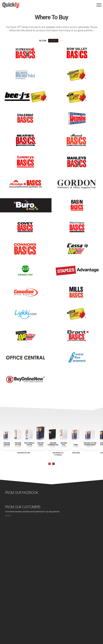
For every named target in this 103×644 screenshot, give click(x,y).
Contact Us (52, 603)
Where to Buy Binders (52, 598)
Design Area (51, 606)
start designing (52, 558)
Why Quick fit (51, 589)
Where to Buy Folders (52, 600)
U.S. (61, 41)
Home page (40, 622)
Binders (51, 592)
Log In (52, 609)
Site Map (64, 622)
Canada (53, 41)
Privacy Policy (53, 622)
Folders (51, 595)
